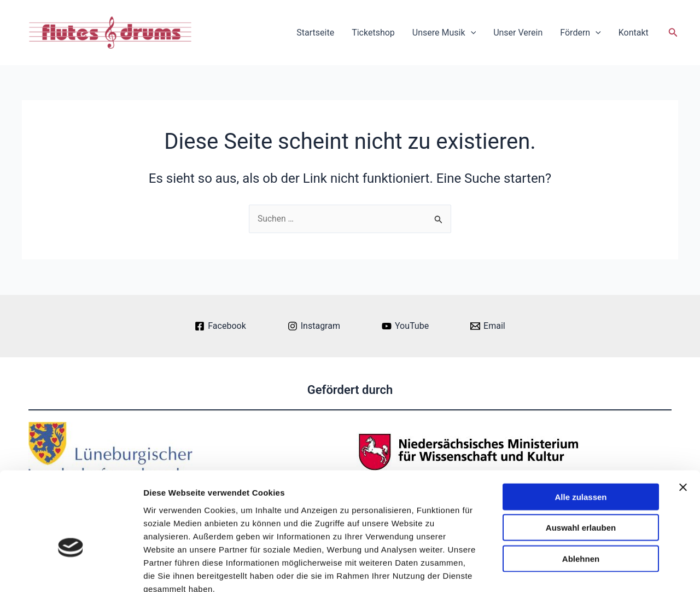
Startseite (315, 33)
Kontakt (634, 33)
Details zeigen (582, 570)
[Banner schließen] (683, 425)
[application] (471, 33)
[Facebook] (220, 326)
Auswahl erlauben (581, 465)
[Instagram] (314, 326)
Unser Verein (518, 33)
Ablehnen (581, 496)
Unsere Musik (444, 33)
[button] (673, 33)
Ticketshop (373, 33)
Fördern (580, 33)
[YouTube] (405, 326)
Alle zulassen (581, 434)
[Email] (488, 326)
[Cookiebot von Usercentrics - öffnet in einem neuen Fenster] (71, 571)
